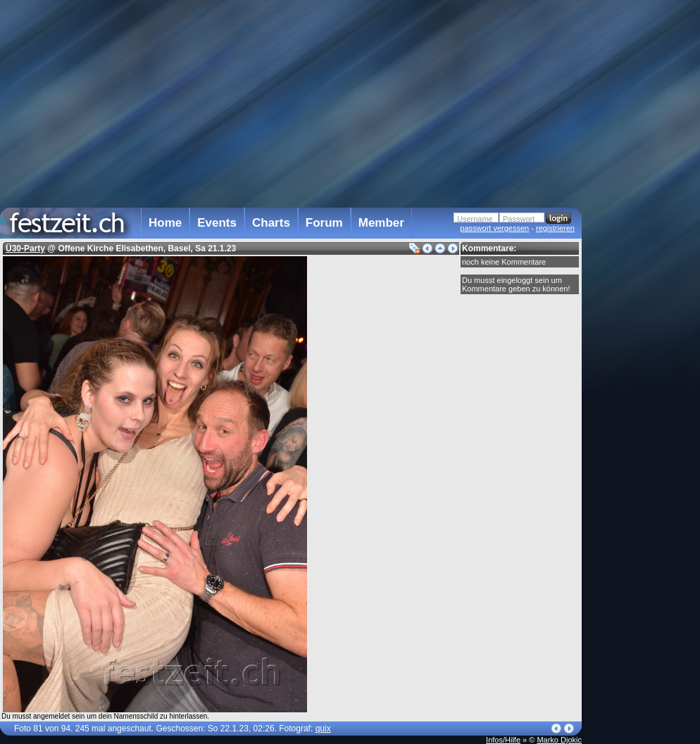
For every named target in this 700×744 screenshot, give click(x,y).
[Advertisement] (644, 284)
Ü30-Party (25, 248)
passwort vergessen (494, 228)
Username (475, 219)
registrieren (555, 228)
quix (323, 729)
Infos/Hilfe (503, 740)
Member (381, 223)
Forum (324, 223)
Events (217, 223)
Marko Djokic (559, 740)
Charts (271, 223)
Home (165, 223)
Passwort (519, 219)
